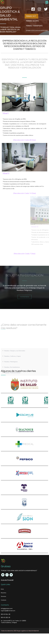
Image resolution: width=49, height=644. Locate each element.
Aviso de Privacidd (7, 580)
